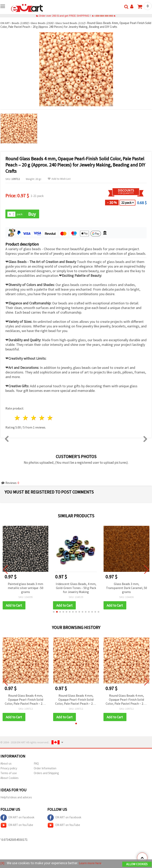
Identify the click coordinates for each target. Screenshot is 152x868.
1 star (17, 418)
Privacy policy (9, 769)
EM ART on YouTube (17, 826)
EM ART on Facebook (17, 818)
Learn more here (91, 863)
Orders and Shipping (46, 774)
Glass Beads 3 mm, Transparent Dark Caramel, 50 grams (127, 588)
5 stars (50, 418)
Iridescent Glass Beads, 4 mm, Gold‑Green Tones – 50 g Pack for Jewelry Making (76, 588)
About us (6, 764)
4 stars (42, 418)
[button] (54, 612)
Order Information (45, 769)
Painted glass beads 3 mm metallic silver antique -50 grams (26, 588)
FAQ (36, 764)
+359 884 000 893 (104, 16)
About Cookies (9, 778)
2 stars (26, 418)
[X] (2, 863)
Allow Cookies (137, 864)
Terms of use (9, 774)
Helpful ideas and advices (16, 798)
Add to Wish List (59, 179)
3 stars (34, 418)
